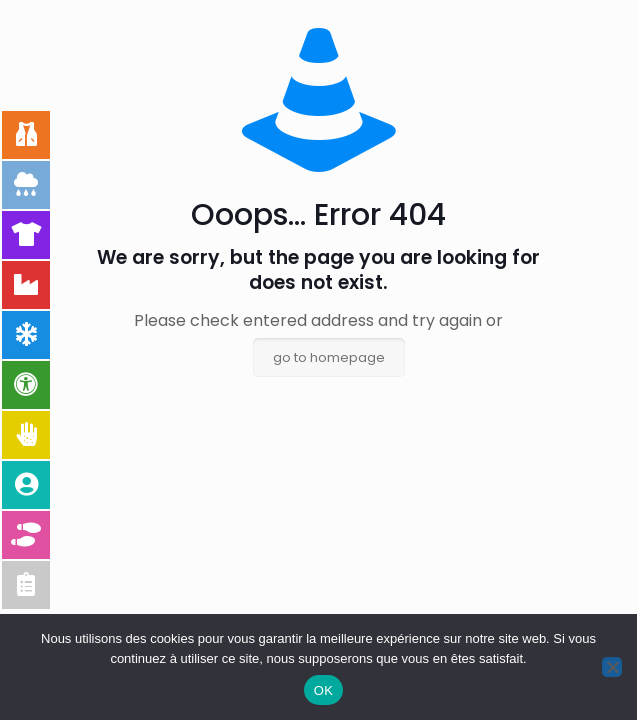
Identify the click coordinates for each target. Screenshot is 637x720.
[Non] (612, 667)
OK (323, 690)
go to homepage (329, 357)
